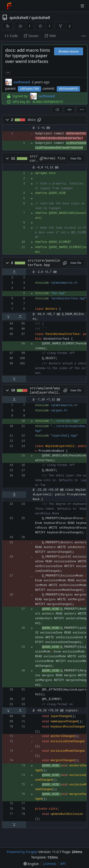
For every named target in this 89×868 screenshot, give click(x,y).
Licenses (50, 864)
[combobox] (57, 110)
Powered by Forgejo (22, 852)
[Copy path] (39, 120)
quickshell (19, 18)
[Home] (9, 6)
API (63, 864)
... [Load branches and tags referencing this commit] (8, 72)
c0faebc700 (29, 89)
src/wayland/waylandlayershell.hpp (45, 391)
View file (76, 158)
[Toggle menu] (82, 6)
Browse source (69, 51)
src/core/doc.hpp (34, 159)
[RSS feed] (7, 26)
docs (32, 120)
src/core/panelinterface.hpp (44, 263)
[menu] (82, 110)
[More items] (84, 36)
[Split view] (69, 110)
